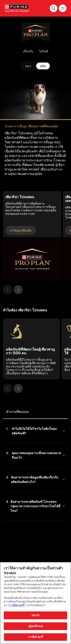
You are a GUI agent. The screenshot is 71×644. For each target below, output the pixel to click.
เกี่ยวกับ (28, 51)
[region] (35, 603)
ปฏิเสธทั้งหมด (35, 626)
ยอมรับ (35, 615)
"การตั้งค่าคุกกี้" (17, 605)
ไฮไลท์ (44, 51)
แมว (28, 66)
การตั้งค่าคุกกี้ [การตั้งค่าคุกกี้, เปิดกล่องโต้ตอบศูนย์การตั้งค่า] (35, 637)
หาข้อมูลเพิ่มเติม (21, 230)
